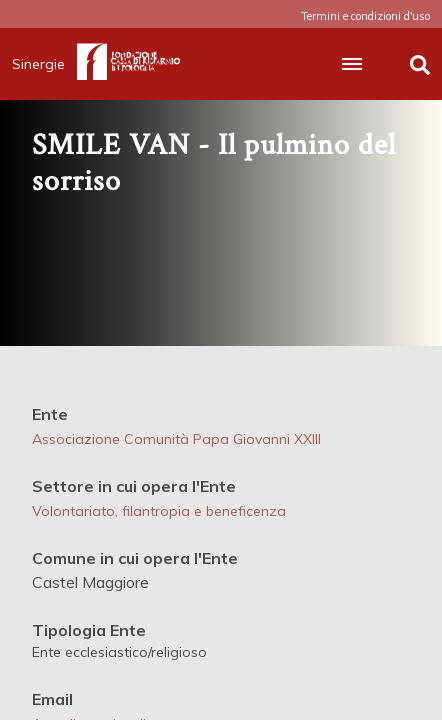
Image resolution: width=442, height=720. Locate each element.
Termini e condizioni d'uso (365, 16)
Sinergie (44, 64)
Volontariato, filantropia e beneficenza (159, 511)
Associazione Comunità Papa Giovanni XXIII (176, 439)
